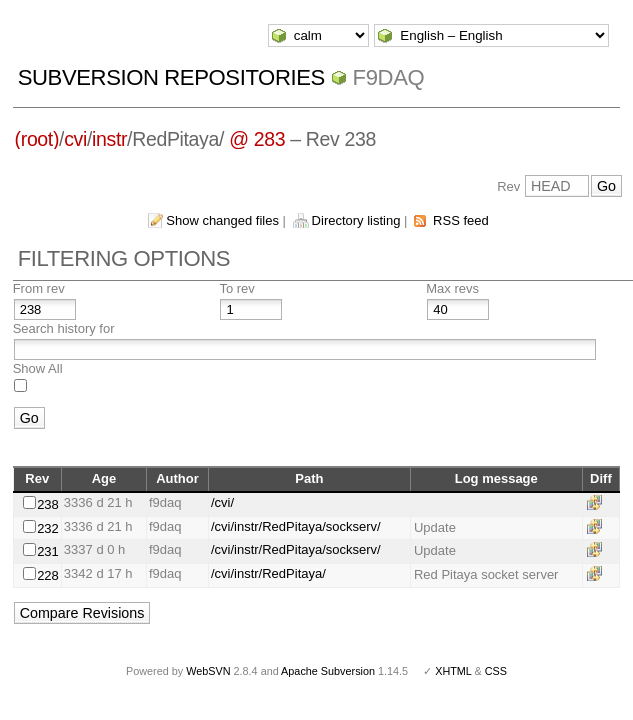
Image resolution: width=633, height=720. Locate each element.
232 (48, 528)
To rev (236, 288)
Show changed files (222, 220)
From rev (39, 288)
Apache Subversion (328, 671)
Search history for (64, 328)
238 (48, 504)
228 (48, 575)
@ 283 (257, 139)
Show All (38, 368)
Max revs (452, 288)
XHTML (453, 671)
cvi (75, 139)
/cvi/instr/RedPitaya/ (268, 573)
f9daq (389, 77)
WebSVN (208, 671)
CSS (496, 671)
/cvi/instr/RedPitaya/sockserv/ (296, 526)
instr (109, 139)
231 (48, 551)
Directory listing (356, 220)
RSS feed (461, 220)
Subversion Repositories (171, 77)
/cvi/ (222, 502)
